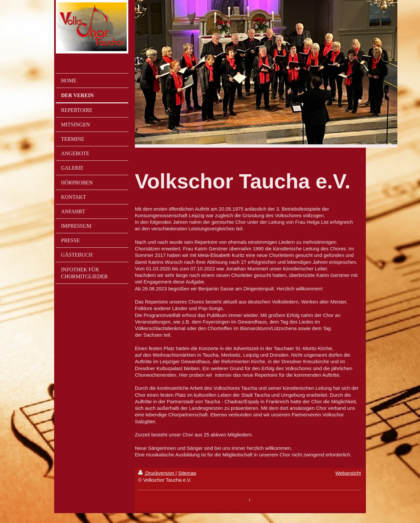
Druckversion (157, 473)
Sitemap (187, 473)
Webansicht (348, 473)
